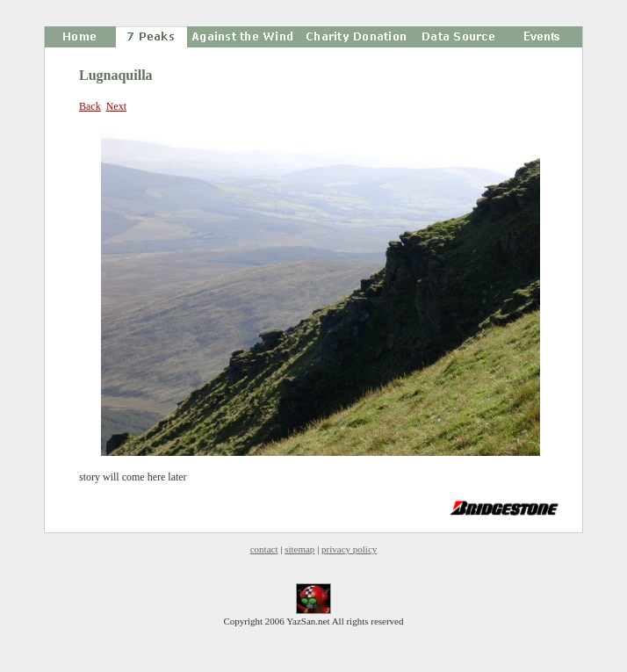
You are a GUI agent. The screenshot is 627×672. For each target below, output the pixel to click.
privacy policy (349, 549)
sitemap (299, 549)
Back (90, 106)
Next (116, 106)
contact (264, 549)
